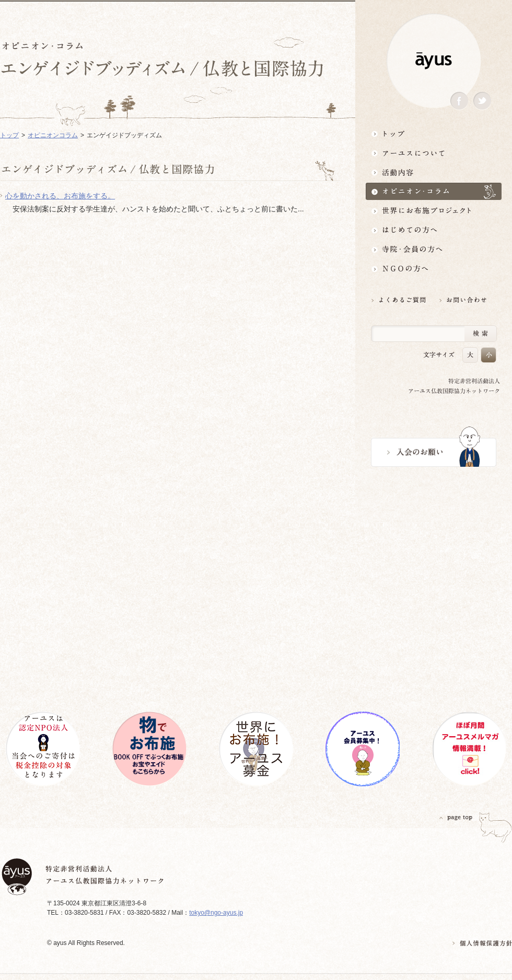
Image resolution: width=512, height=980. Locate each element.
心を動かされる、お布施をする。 (60, 196)
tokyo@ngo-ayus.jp (216, 913)
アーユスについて (434, 153)
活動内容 (434, 172)
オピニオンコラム (53, 135)
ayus (434, 61)
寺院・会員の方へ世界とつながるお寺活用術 (434, 249)
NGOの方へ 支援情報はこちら (434, 269)
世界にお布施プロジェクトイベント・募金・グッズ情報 (434, 211)
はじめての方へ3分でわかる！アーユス (434, 230)
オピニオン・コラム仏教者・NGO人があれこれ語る (434, 191)
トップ (434, 133)
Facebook (459, 101)
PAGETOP (456, 817)
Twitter (482, 101)
